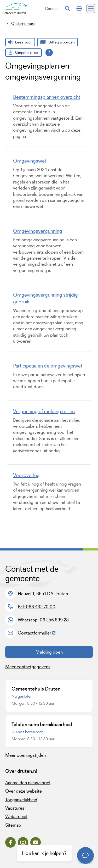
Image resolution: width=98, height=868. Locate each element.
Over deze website (24, 791)
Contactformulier (37, 633)
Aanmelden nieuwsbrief (28, 783)
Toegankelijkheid (21, 800)
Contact (52, 9)
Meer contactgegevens (28, 667)
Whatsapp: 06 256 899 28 (43, 620)
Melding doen (49, 652)
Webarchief (16, 816)
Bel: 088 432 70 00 (37, 607)
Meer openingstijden (25, 755)
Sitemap (13, 825)
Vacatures (15, 808)
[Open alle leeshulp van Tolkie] (49, 53)
